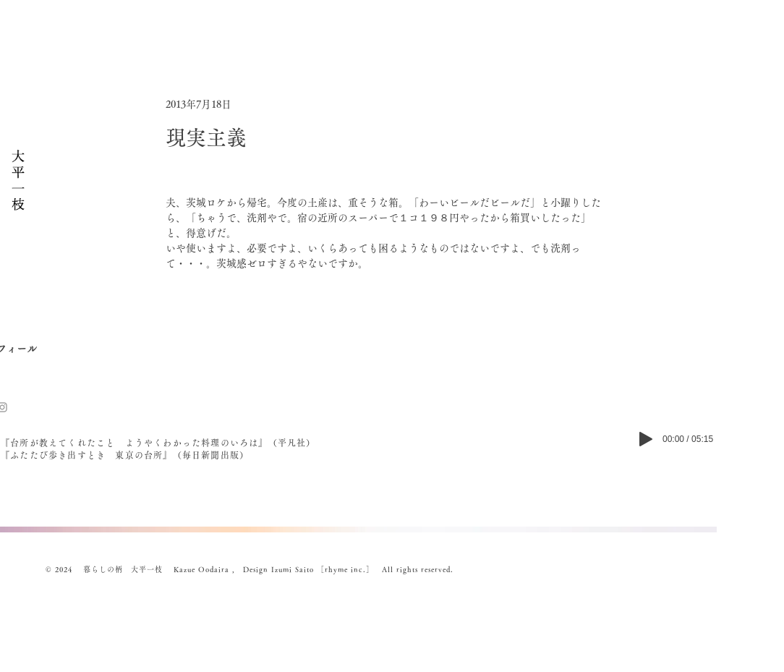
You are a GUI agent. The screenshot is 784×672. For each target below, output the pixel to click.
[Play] (646, 439)
